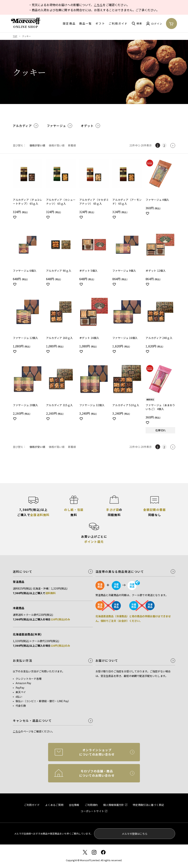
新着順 (72, 145)
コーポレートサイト (92, 811)
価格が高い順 (57, 145)
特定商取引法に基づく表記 (148, 805)
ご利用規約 (91, 805)
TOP (15, 36)
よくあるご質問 (54, 805)
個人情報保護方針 (114, 805)
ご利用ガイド (118, 23)
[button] (173, 145)
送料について (23, 572)
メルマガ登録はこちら (135, 834)
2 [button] (164, 145)
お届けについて (107, 661)
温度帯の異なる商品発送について (120, 572)
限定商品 (69, 23)
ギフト (100, 23)
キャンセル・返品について (32, 721)
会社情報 (74, 805)
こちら (98, 5)
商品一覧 (85, 23)
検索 (139, 23)
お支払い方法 (23, 661)
